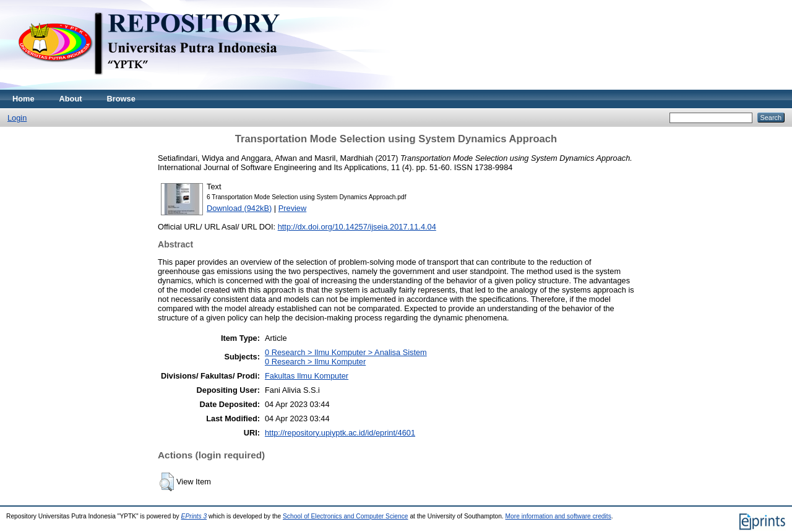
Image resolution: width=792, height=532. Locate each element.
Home (24, 99)
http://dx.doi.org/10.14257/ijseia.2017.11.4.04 (357, 227)
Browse (121, 99)
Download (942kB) (239, 208)
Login (17, 118)
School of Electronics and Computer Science (346, 516)
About (71, 99)
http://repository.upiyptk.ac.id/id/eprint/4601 (340, 433)
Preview (293, 208)
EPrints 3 (194, 516)
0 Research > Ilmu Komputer (315, 362)
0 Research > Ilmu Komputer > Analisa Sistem (346, 352)
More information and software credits (558, 516)
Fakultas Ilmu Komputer (307, 376)
